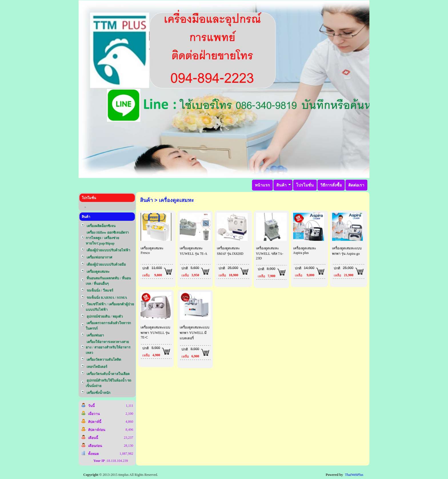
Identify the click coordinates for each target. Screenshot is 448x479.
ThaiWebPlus (354, 475)
